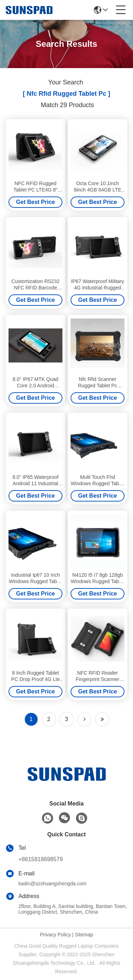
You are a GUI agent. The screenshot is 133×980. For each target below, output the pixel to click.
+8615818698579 (41, 859)
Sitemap (84, 935)
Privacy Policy (56, 935)
